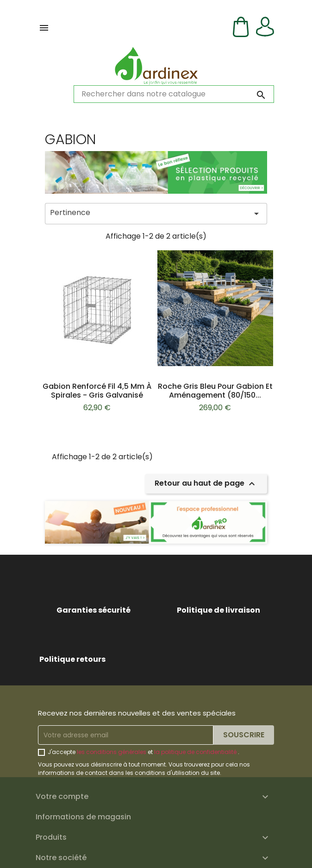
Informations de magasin (83, 817)
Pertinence (156, 213)
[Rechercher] (174, 94)
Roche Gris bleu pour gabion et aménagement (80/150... (215, 391)
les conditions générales (112, 752)
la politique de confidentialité (195, 752)
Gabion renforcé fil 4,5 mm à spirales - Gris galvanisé (97, 391)
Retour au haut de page (206, 484)
